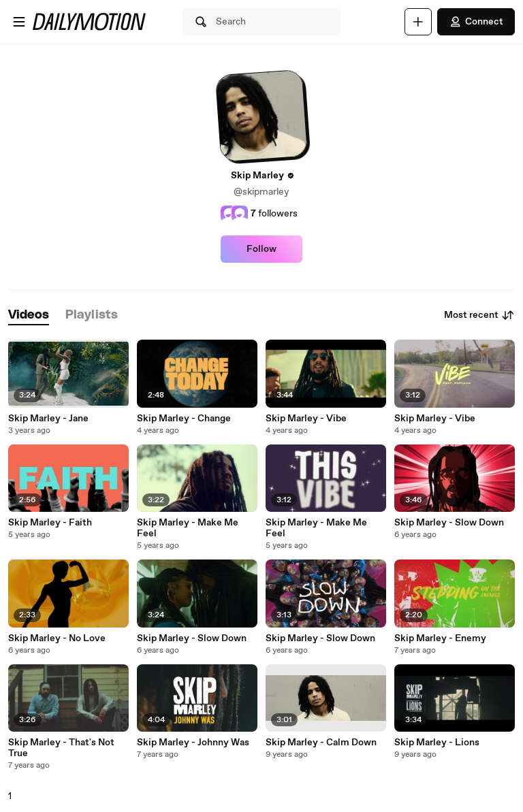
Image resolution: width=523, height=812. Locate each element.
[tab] (29, 315)
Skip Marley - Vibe (306, 419)
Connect (476, 22)
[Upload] (418, 22)
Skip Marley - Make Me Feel (188, 528)
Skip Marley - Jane (48, 419)
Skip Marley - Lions (437, 743)
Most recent (479, 315)
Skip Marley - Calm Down (321, 743)
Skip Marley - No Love (57, 638)
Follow (261, 249)
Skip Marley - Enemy (440, 638)
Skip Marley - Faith (50, 523)
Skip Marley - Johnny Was (193, 743)
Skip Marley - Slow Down (449, 523)
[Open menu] (19, 22)
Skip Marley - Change (184, 419)
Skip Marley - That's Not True (61, 748)
